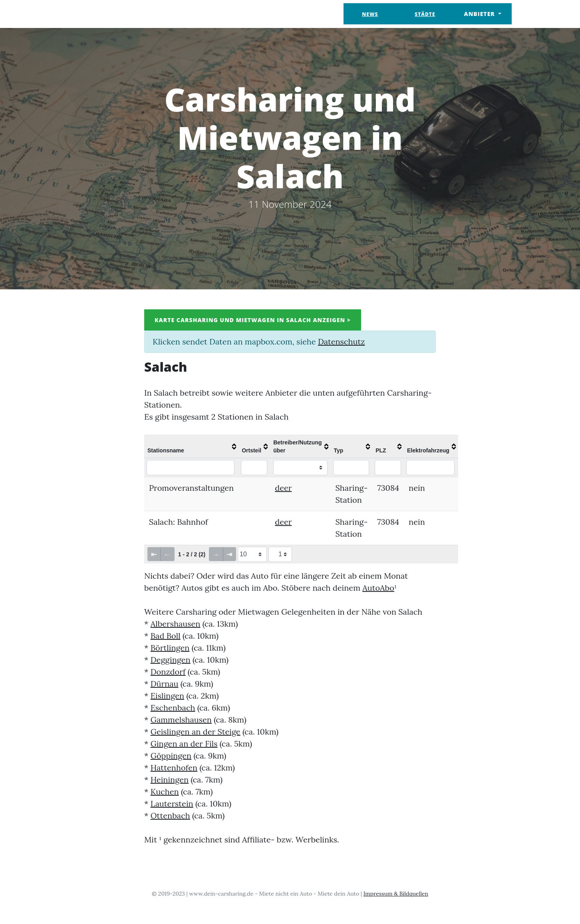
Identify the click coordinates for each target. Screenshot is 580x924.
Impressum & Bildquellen (396, 894)
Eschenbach (173, 708)
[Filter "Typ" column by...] (351, 468)
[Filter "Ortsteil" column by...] (254, 468)
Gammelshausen (181, 720)
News (370, 14)
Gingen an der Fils (184, 744)
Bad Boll (166, 636)
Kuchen (165, 792)
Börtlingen (170, 648)
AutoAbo (378, 588)
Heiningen (170, 780)
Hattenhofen (174, 768)
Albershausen (176, 624)
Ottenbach (170, 815)
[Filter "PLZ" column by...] (388, 468)
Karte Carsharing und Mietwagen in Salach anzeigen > (253, 320)
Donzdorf (168, 672)
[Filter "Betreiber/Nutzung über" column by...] (301, 468)
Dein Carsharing (109, 14)
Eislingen (167, 696)
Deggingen (171, 660)
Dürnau (165, 684)
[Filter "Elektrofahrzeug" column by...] (430, 468)
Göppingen (171, 756)
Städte (425, 14)
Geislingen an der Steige (196, 732)
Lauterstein (172, 804)
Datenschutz (341, 342)
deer (283, 488)
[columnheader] (191, 446)
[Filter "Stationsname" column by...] (191, 468)
